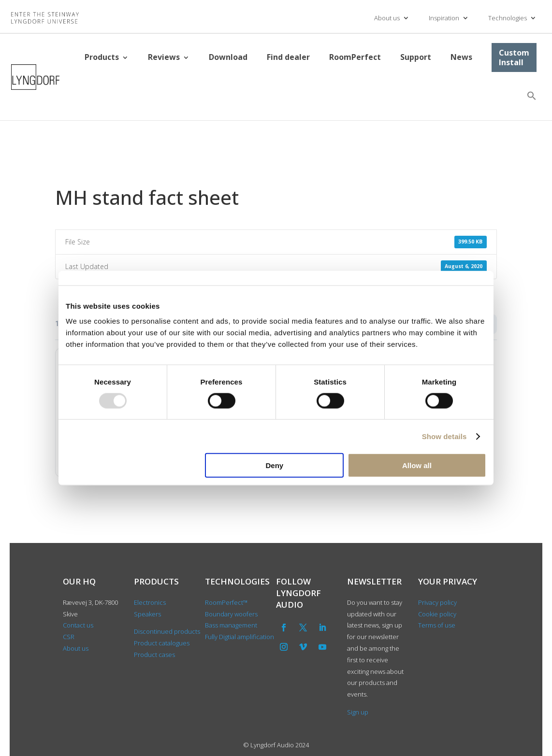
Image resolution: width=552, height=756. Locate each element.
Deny (275, 465)
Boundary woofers (231, 614)
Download (228, 57)
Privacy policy (437, 602)
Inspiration (444, 18)
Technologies (508, 18)
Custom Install (514, 57)
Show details (444, 436)
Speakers (147, 614)
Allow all (417, 465)
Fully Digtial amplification (240, 637)
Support (416, 57)
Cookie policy (437, 614)
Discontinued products (167, 631)
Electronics (150, 602)
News (461, 57)
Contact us (78, 625)
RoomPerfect (355, 57)
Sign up (358, 712)
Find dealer (288, 57)
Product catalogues (162, 643)
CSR (69, 637)
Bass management (231, 625)
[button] (532, 96)
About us (387, 18)
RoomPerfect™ (226, 602)
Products (102, 57)
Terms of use (437, 625)
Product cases (154, 655)
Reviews (164, 57)
